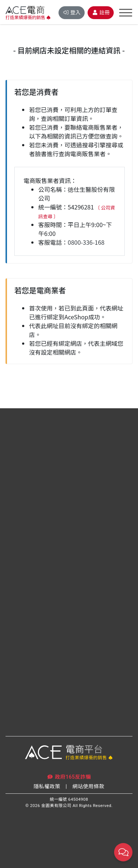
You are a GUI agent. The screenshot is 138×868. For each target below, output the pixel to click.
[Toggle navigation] (126, 13)
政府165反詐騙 (69, 777)
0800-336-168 (86, 242)
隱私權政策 (47, 786)
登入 (72, 12)
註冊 (101, 12)
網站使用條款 (89, 786)
